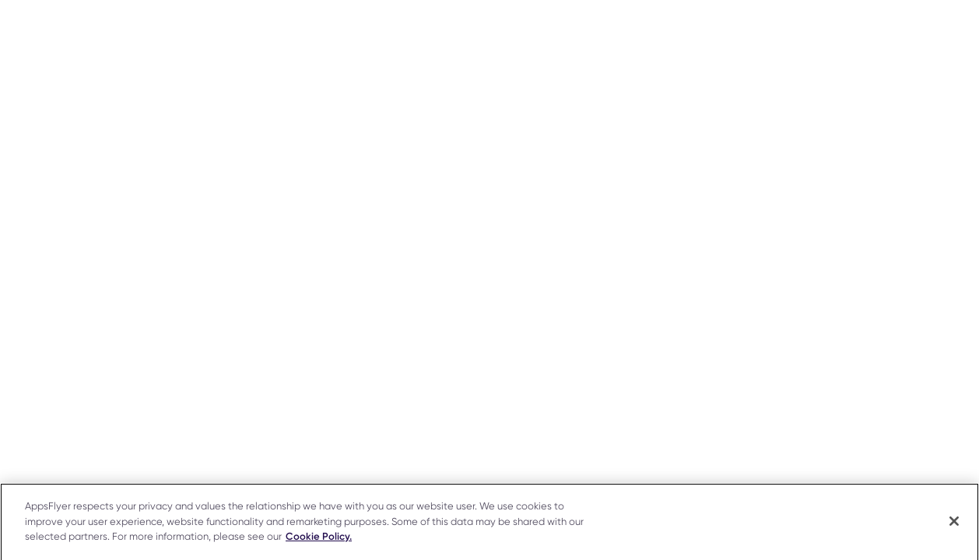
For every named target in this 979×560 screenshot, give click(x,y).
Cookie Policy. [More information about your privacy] (319, 539)
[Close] (954, 523)
